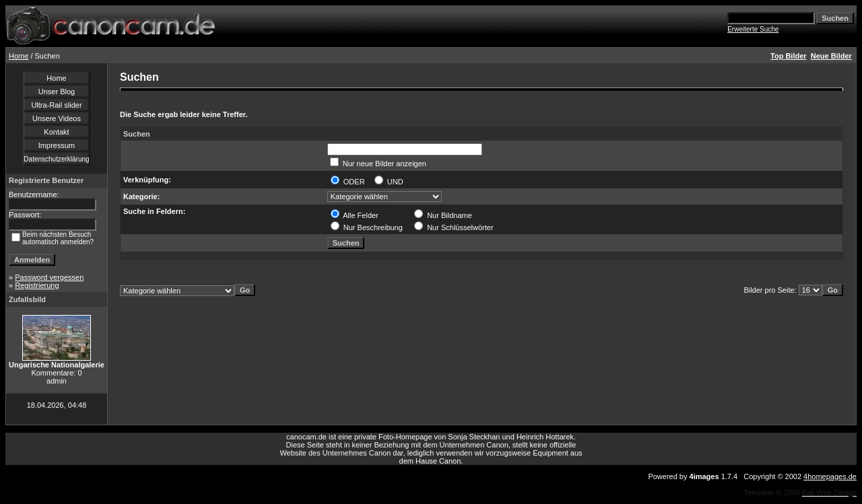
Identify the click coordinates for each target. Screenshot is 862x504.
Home (19, 56)
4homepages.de (830, 476)
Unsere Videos (57, 118)
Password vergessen (49, 277)
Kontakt (56, 132)
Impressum (57, 145)
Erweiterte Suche (753, 29)
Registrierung (37, 285)
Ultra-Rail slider (56, 105)
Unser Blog (57, 92)
